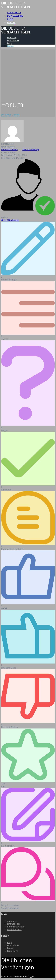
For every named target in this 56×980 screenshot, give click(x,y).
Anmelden (12, 921)
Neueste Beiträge (31, 149)
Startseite (14, 13)
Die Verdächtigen (16, 5)
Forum (11, 22)
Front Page (13, 951)
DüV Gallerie (15, 16)
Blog (10, 19)
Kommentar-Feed (16, 927)
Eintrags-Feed (14, 924)
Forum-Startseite (9, 149)
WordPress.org (14, 929)
